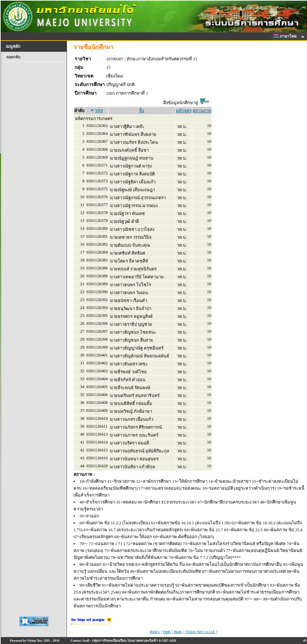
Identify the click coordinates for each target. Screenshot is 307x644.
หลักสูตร (184, 111)
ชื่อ (142, 111)
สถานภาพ (202, 111)
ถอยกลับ (13, 57)
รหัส (99, 111)
